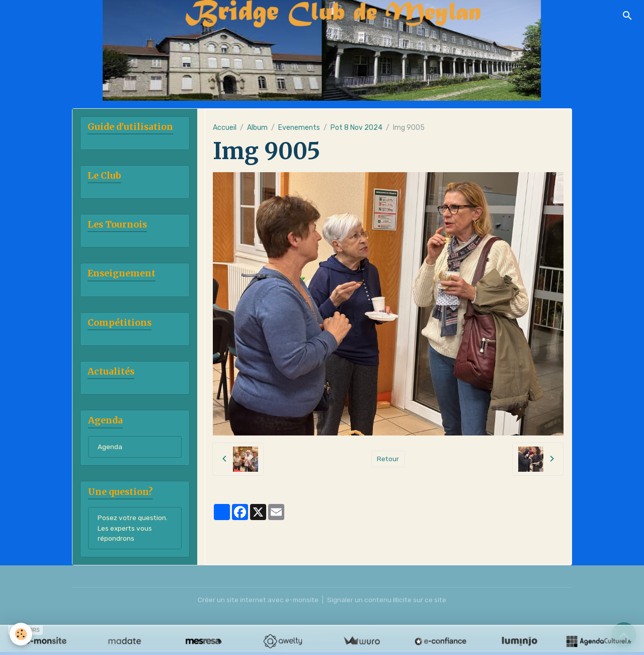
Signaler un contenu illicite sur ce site (388, 603)
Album (257, 128)
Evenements (299, 128)
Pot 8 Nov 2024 (356, 128)
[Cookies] (21, 634)
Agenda (110, 449)
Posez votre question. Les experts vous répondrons (133, 531)
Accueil (225, 128)
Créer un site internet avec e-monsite (258, 603)
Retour (388, 459)
